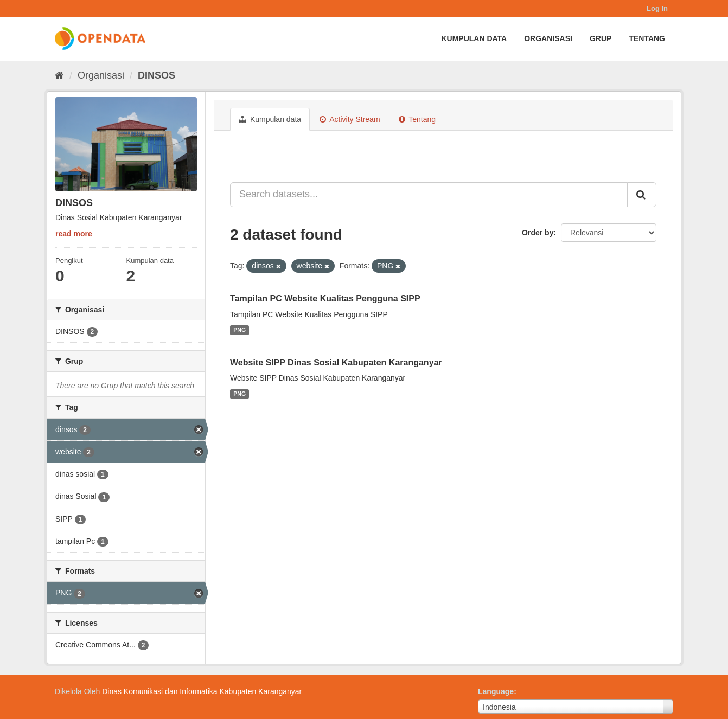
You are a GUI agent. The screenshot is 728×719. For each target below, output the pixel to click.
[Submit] (642, 195)
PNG (240, 330)
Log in (657, 8)
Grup (601, 38)
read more (74, 234)
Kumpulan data (474, 38)
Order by (538, 233)
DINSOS (157, 75)
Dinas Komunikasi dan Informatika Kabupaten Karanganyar (202, 691)
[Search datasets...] (429, 195)
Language (496, 691)
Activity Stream (350, 119)
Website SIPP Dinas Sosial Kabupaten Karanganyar (336, 362)
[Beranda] (59, 75)
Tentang (647, 38)
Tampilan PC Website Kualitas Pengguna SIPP (325, 298)
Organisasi (548, 38)
